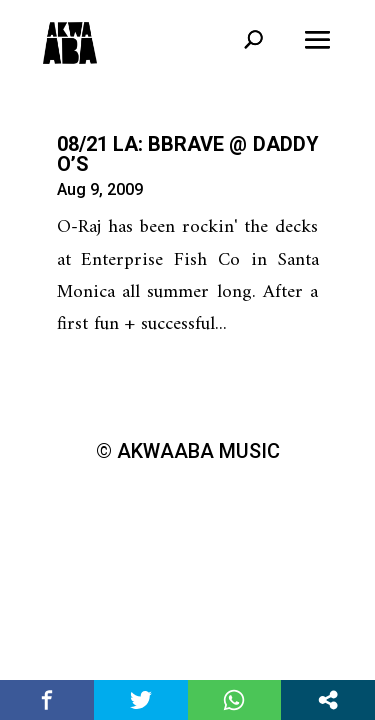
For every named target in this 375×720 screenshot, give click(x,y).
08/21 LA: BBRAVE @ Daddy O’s (188, 154)
